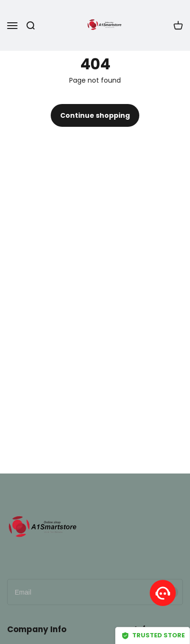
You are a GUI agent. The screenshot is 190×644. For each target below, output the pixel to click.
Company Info (37, 629)
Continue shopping (95, 115)
